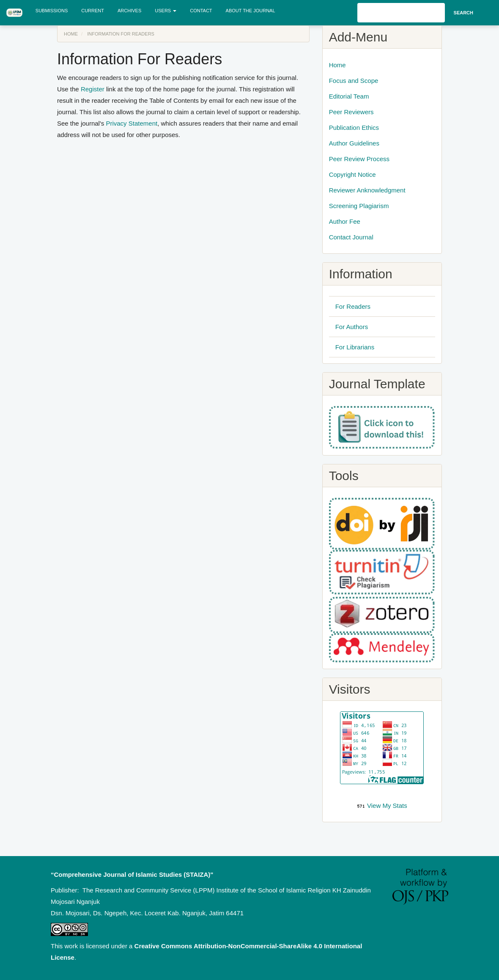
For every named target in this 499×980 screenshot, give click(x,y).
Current (93, 11)
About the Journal (251, 11)
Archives (129, 11)
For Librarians (355, 347)
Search (463, 13)
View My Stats (387, 806)
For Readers (353, 306)
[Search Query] (401, 13)
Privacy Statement (132, 123)
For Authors (352, 327)
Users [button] (166, 11)
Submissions (52, 11)
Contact (201, 11)
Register (93, 89)
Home (71, 34)
